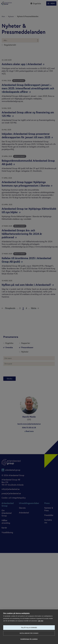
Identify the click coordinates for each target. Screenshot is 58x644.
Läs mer (41, 621)
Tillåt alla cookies (29, 628)
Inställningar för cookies (29, 633)
